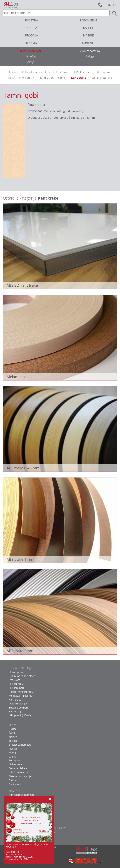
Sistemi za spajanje (20, 776)
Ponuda (31, 28)
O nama (31, 43)
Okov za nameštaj (90, 51)
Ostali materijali (102, 78)
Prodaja (32, 35)
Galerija (30, 62)
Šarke (12, 733)
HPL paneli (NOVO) (20, 715)
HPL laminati (104, 72)
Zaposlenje (89, 20)
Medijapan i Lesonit (53, 78)
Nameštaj (30, 56)
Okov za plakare (18, 768)
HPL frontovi (82, 72)
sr (115, 5)
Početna (32, 20)
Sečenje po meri (18, 708)
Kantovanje (16, 711)
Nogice (13, 737)
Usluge (88, 28)
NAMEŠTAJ (15, 791)
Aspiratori (15, 784)
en (109, 5)
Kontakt (88, 43)
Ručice (13, 729)
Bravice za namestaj (21, 745)
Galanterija (15, 764)
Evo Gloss (62, 72)
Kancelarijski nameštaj (22, 795)
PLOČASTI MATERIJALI (21, 668)
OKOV (12, 725)
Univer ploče (16, 672)
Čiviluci (13, 780)
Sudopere (15, 760)
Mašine (88, 35)
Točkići (13, 741)
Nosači (13, 749)
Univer (12, 72)
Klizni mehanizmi (19, 772)
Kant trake (79, 78)
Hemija (13, 752)
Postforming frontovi (21, 78)
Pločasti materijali (30, 51)
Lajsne (13, 757)
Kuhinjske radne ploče (36, 72)
